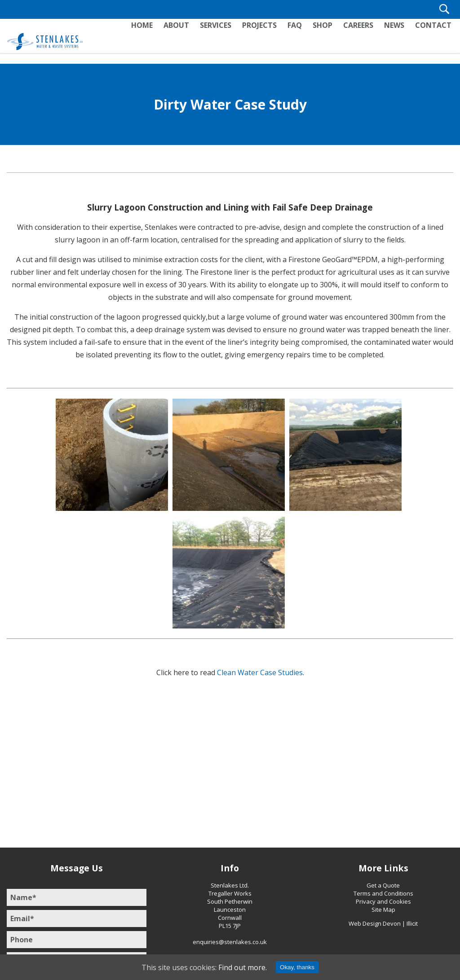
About (183, 41)
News (396, 41)
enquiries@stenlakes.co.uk (230, 942)
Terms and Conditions (383, 893)
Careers (360, 41)
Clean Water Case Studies (260, 672)
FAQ (299, 41)
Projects (264, 41)
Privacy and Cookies (383, 901)
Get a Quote (383, 885)
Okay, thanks (297, 967)
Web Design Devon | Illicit (383, 923)
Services (221, 41)
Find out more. (243, 967)
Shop (326, 41)
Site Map (383, 910)
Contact (434, 41)
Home (150, 41)
